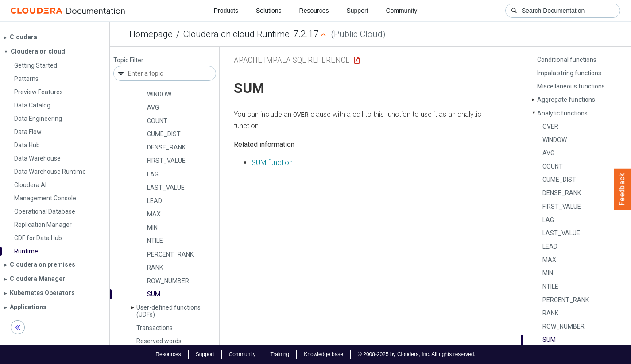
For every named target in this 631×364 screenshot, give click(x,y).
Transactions (155, 328)
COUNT (157, 121)
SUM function (272, 163)
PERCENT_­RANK (170, 254)
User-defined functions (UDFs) (168, 311)
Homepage (151, 34)
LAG (153, 174)
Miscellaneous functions (571, 86)
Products (226, 11)
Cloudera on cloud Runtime (236, 34)
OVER (550, 126)
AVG (153, 107)
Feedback (622, 189)
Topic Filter (128, 60)
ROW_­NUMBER (168, 281)
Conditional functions (567, 60)
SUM (154, 294)
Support (357, 11)
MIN (152, 227)
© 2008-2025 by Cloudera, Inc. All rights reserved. (417, 354)
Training (280, 354)
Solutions (269, 11)
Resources (314, 11)
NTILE (155, 241)
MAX (154, 214)
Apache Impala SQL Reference (292, 60)
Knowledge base (323, 354)
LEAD (155, 201)
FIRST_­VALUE (166, 161)
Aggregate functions (566, 100)
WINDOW (159, 94)
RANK (155, 268)
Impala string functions (569, 73)
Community (402, 11)
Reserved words (159, 341)
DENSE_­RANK (166, 147)
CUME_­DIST (164, 134)
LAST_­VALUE (166, 188)
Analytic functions (562, 113)
